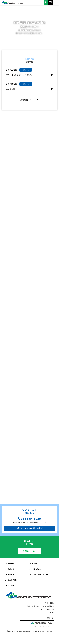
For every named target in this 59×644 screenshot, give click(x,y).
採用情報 (11, 586)
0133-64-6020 (31, 519)
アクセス (35, 564)
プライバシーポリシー (40, 575)
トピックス (26, 70)
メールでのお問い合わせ (32, 528)
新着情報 (11, 564)
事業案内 (11, 575)
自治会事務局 (13, 580)
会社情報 (11, 569)
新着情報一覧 (26, 100)
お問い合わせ (37, 569)
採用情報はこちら (29, 551)
